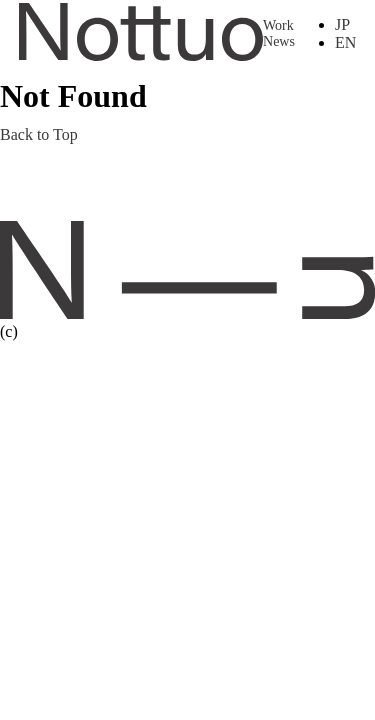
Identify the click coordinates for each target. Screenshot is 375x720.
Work (278, 25)
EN (345, 42)
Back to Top (39, 134)
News (279, 41)
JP (342, 24)
